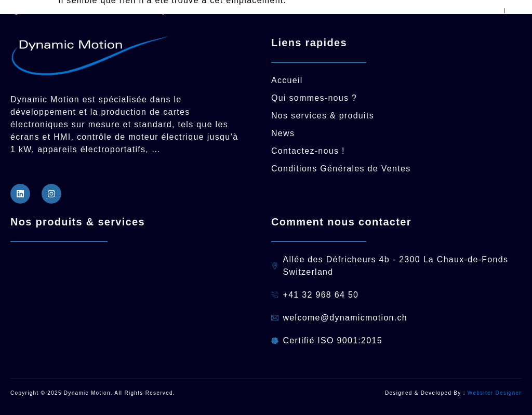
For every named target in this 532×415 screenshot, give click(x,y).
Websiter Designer (495, 393)
